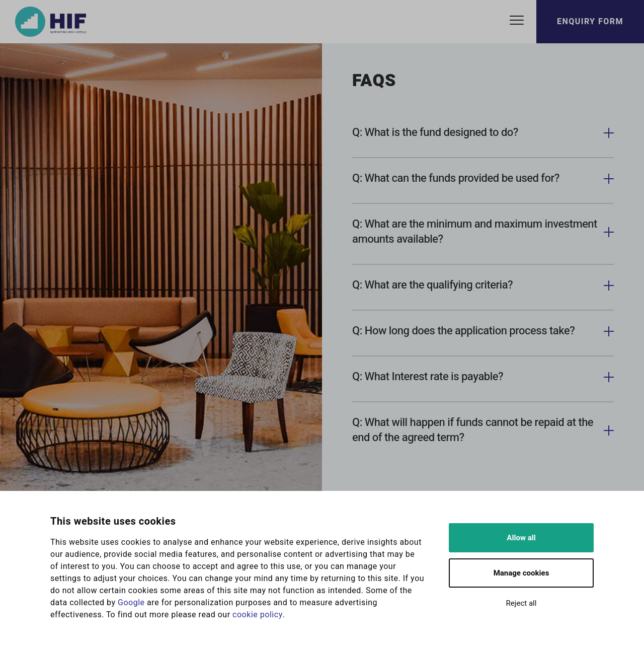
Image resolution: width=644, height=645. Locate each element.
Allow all (521, 538)
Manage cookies (521, 573)
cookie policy (258, 615)
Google (131, 603)
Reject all (521, 603)
